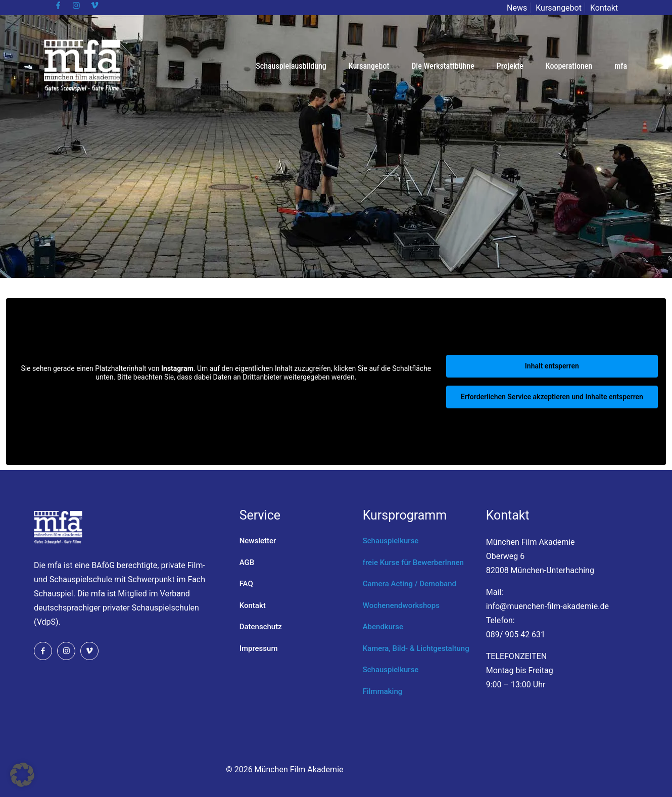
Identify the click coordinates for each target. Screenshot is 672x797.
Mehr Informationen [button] (226, 394)
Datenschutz (261, 627)
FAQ (246, 584)
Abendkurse (383, 627)
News (517, 8)
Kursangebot (559, 8)
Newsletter (258, 541)
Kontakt (604, 8)
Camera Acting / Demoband (410, 584)
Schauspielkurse (391, 541)
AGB (247, 562)
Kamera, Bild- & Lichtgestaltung (416, 648)
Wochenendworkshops (401, 605)
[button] (22, 775)
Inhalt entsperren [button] (552, 366)
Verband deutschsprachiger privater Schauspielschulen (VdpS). (116, 608)
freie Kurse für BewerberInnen (413, 562)
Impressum (259, 648)
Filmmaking (383, 691)
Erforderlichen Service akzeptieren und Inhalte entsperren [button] (552, 397)
